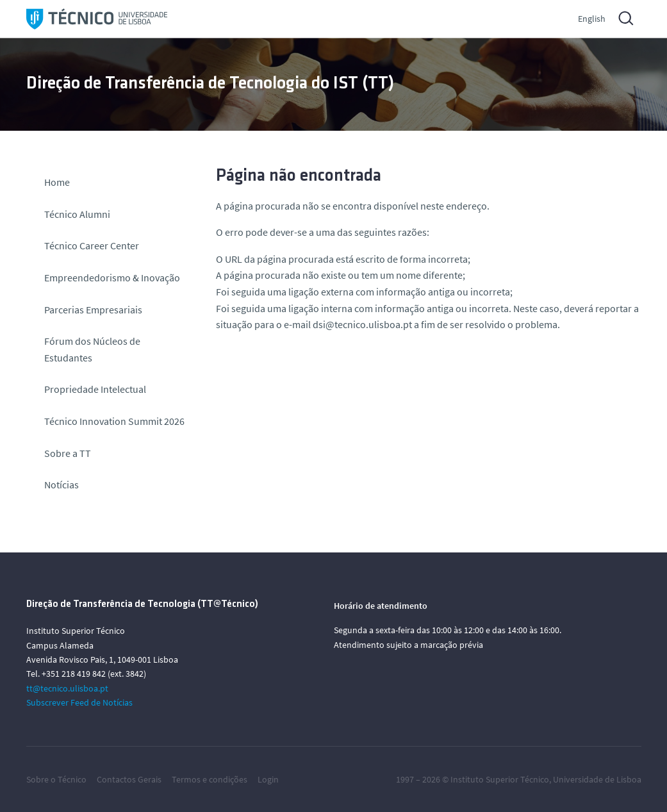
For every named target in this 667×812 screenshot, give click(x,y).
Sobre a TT (68, 453)
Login (268, 779)
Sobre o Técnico (56, 779)
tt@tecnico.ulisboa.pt (67, 688)
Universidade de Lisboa (597, 779)
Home (57, 182)
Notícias (62, 485)
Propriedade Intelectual (95, 389)
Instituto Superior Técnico (500, 779)
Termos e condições (210, 779)
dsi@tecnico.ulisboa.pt (362, 324)
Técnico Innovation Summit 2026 (114, 421)
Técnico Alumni (77, 214)
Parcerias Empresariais (93, 310)
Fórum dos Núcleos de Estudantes (92, 349)
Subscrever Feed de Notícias (79, 702)
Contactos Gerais (129, 779)
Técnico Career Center (93, 245)
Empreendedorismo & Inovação (112, 278)
